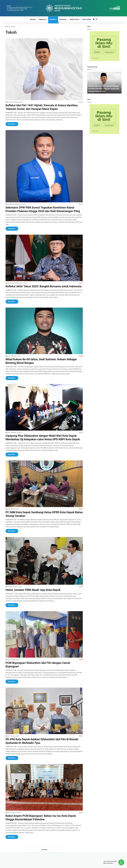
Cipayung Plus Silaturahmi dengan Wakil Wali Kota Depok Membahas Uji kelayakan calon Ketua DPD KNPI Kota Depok (44, 446)
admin (9, 363)
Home (8, 27)
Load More (44, 861)
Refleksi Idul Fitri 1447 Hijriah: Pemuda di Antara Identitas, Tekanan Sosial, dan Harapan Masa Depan (40, 107)
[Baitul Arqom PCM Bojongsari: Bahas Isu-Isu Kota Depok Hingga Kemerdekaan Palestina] (44, 798)
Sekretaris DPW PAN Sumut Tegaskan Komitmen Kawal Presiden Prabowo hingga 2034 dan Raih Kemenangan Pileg (42, 211)
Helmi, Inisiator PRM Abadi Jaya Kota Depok (35, 600)
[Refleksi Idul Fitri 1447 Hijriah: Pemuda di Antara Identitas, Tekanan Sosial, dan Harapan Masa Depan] (44, 69)
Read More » (12, 124)
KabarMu (53, 19)
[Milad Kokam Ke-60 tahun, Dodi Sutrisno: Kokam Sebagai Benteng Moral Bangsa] (44, 338)
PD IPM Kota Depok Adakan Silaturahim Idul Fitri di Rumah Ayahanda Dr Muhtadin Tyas (39, 752)
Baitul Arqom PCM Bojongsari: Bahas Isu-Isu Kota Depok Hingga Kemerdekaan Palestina (43, 828)
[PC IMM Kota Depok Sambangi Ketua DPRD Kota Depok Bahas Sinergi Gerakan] (44, 494)
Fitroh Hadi (10, 102)
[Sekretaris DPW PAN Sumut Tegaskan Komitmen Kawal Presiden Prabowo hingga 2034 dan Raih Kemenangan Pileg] (44, 166)
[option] (104, 83)
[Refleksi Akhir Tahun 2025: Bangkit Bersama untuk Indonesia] (44, 261)
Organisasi (42, 19)
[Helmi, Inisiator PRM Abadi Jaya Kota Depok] (44, 572)
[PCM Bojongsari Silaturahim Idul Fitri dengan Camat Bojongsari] (44, 645)
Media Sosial (74, 19)
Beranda (33, 19)
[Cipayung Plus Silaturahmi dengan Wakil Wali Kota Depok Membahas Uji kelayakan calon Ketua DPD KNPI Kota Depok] (44, 414)
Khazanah (63, 19)
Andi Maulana (11, 204)
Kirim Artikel (87, 19)
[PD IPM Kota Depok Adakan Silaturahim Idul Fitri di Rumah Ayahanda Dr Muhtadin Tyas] (44, 722)
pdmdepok (10, 597)
